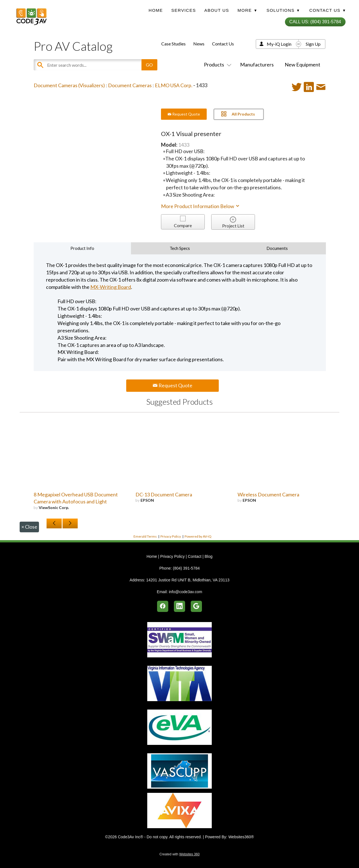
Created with (179, 854)
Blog (208, 556)
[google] (196, 606)
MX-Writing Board (111, 287)
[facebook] (163, 606)
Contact (195, 556)
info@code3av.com (186, 592)
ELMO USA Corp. (174, 85)
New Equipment (302, 65)
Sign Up (313, 44)
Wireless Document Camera (268, 494)
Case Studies (173, 44)
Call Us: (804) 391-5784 (315, 22)
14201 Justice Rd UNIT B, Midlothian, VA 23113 (188, 580)
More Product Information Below (201, 206)
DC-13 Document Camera (164, 494)
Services (184, 10)
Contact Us (223, 44)
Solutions (283, 10)
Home (156, 10)
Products (217, 65)
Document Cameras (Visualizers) (69, 85)
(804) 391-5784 (186, 568)
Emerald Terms (145, 536)
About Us (217, 10)
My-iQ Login (279, 44)
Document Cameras (130, 85)
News (199, 44)
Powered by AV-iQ (198, 536)
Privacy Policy (171, 536)
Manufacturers (257, 65)
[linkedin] (179, 606)
